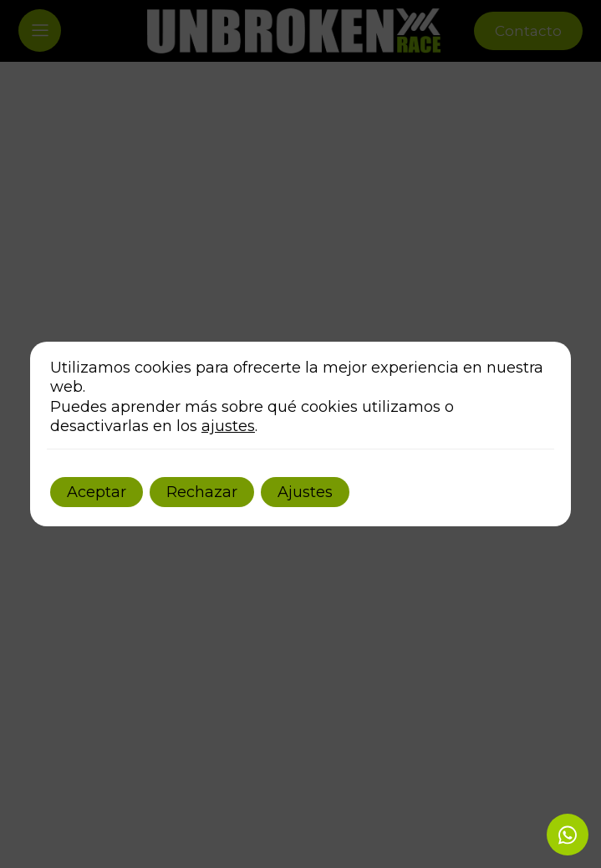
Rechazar (202, 492)
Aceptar (97, 492)
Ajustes (305, 492)
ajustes (228, 426)
